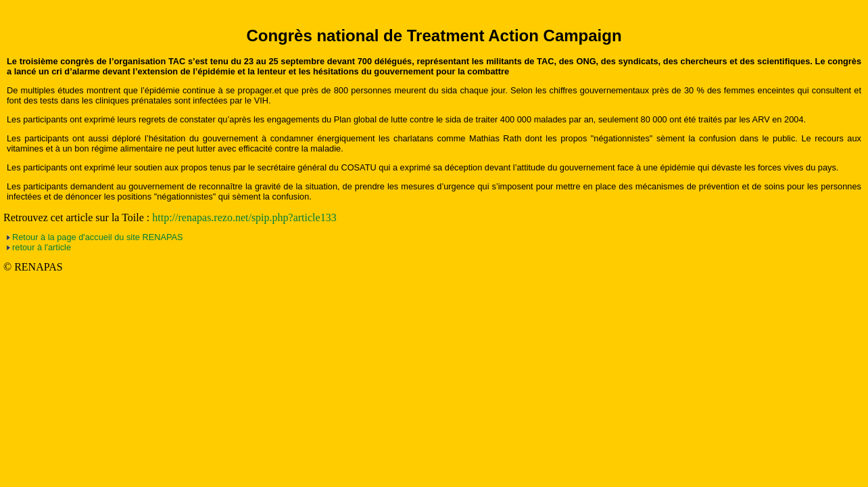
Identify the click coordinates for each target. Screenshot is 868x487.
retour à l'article (42, 247)
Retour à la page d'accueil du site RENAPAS (98, 237)
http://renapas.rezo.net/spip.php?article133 (244, 217)
